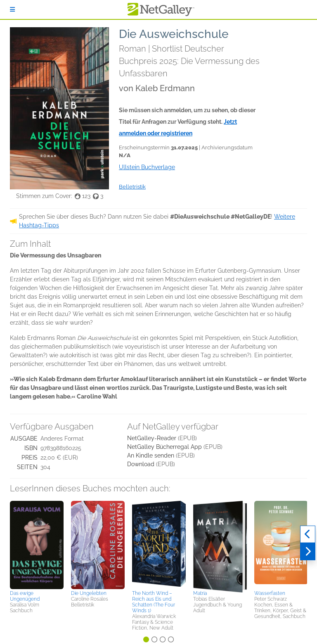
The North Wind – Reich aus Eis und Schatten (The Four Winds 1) (154, 602)
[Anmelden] (12, 9)
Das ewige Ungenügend (25, 596)
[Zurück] (308, 534)
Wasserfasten (270, 593)
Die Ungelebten (89, 593)
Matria (200, 593)
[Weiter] (308, 552)
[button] (37, 544)
